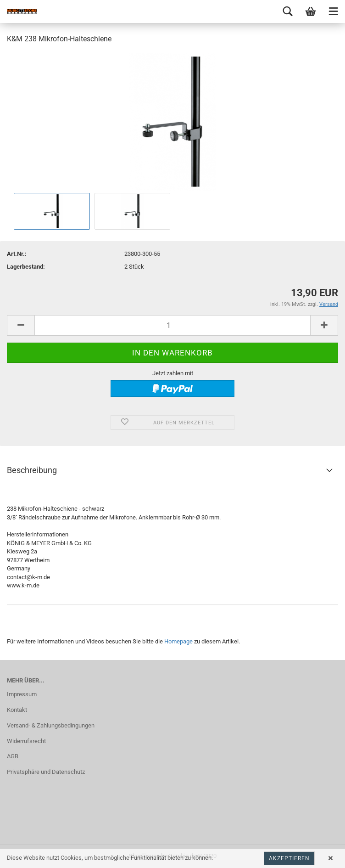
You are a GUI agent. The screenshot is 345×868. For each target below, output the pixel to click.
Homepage (178, 641)
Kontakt (17, 710)
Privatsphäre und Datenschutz (46, 772)
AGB (13, 756)
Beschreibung (32, 470)
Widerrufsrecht (26, 741)
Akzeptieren (289, 858)
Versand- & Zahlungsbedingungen (51, 725)
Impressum (22, 694)
